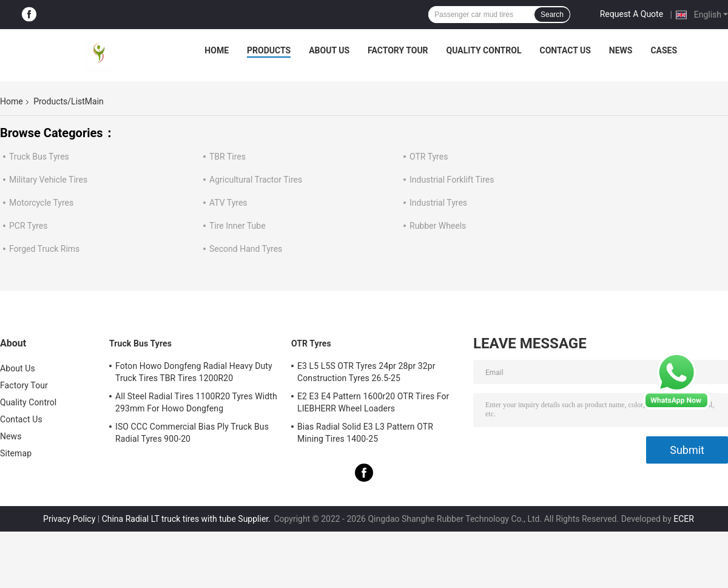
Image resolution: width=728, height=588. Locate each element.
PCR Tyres (29, 226)
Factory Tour (398, 50)
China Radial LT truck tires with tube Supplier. (187, 519)
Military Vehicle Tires (48, 180)
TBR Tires (227, 157)
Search (552, 15)
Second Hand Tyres (246, 249)
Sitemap (16, 453)
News (621, 50)
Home (217, 50)
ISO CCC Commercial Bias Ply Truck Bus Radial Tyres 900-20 (192, 433)
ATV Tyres (228, 203)
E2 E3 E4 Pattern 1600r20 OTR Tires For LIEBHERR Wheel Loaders (373, 402)
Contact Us (565, 50)
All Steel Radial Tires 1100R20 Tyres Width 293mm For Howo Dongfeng (196, 402)
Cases (664, 50)
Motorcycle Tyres (41, 203)
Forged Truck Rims (44, 249)
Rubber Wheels (438, 226)
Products (269, 50)
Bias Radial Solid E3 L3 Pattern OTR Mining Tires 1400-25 (365, 433)
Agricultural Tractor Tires (256, 180)
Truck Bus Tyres (39, 157)
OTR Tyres (429, 157)
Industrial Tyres (438, 203)
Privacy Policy (69, 519)
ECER (684, 519)
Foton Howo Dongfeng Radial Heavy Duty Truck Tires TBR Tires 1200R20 (194, 372)
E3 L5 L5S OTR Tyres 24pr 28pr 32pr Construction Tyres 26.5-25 (366, 372)
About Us (329, 50)
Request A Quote (632, 14)
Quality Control (484, 50)
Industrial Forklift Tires (452, 180)
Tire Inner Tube (238, 226)
